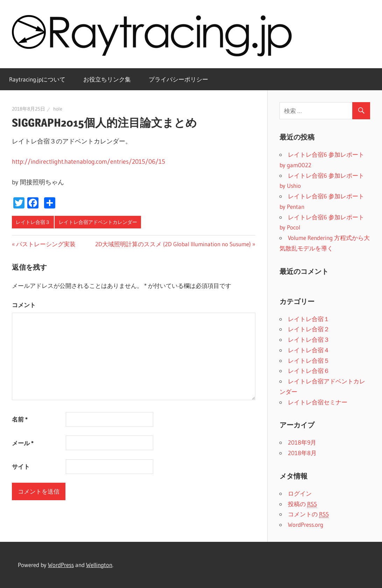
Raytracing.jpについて (37, 79)
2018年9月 (302, 442)
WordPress (61, 565)
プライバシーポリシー (178, 79)
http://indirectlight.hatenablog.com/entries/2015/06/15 (89, 162)
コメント (24, 305)
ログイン (300, 493)
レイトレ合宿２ (309, 329)
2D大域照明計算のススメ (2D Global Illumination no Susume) (173, 244)
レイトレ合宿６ (309, 371)
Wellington (99, 565)
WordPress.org (306, 525)
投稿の (302, 504)
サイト (21, 466)
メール (23, 443)
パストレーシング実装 (46, 244)
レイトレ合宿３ (33, 222)
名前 (20, 419)
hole (58, 109)
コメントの (308, 514)
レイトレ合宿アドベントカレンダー (98, 222)
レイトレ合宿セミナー (318, 402)
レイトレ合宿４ (309, 350)
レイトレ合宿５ (309, 360)
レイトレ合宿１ (309, 319)
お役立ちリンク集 (107, 79)
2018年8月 (302, 453)
